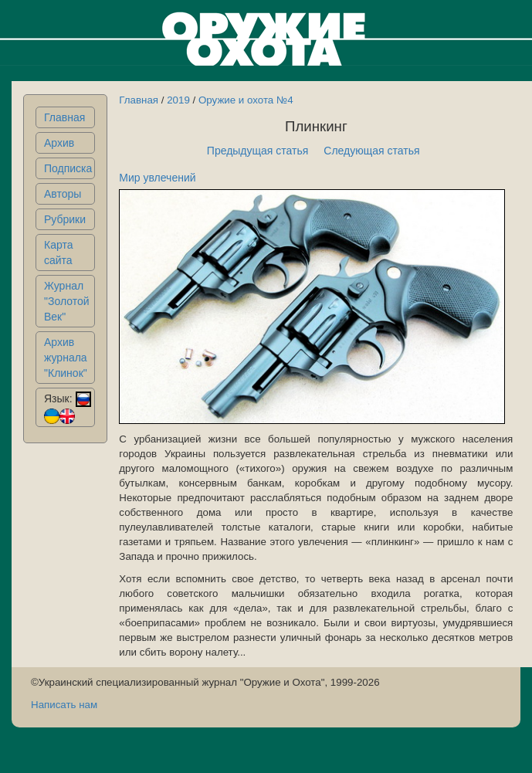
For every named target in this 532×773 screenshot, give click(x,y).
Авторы (63, 194)
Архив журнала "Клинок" (66, 358)
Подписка (68, 168)
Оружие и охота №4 (246, 100)
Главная (64, 117)
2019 (178, 100)
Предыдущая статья (258, 151)
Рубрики (65, 219)
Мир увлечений (157, 178)
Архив (59, 143)
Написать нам (64, 705)
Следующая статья (371, 151)
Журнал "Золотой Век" (67, 301)
